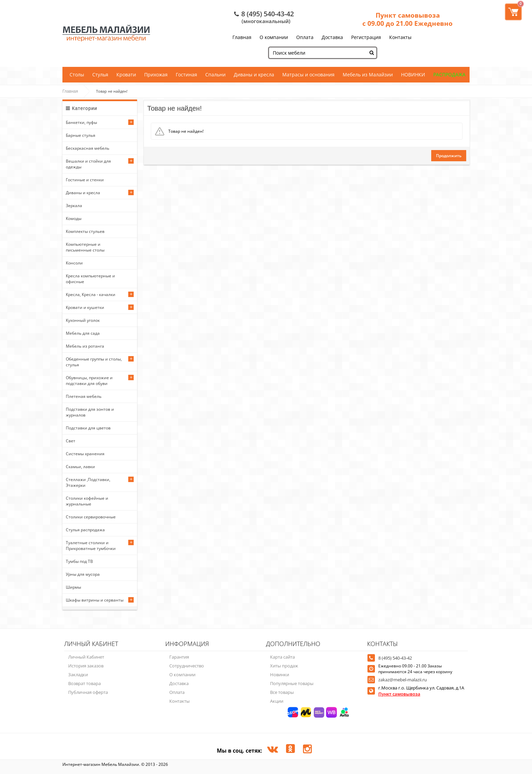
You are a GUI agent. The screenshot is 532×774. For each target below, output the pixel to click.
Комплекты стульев (85, 231)
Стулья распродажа (85, 530)
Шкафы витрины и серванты (95, 600)
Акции (277, 701)
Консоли (74, 263)
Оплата (305, 37)
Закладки (78, 675)
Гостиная (186, 75)
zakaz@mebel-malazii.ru (403, 680)
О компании (274, 37)
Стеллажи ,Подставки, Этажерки (88, 482)
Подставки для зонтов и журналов (90, 412)
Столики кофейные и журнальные (87, 501)
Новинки (280, 675)
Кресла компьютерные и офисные (90, 279)
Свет (71, 441)
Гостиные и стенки (85, 180)
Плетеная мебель (84, 396)
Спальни (215, 75)
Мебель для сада (83, 333)
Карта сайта (282, 657)
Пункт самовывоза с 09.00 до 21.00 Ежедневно (407, 19)
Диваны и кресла (254, 75)
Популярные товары (292, 683)
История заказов (86, 666)
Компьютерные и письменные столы (85, 247)
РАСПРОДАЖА (449, 75)
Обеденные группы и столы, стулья (94, 362)
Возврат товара (84, 683)
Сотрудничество (187, 666)
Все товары (282, 692)
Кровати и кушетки (85, 307)
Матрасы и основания (308, 75)
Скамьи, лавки (80, 467)
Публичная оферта (88, 692)
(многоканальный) (266, 21)
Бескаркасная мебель (88, 148)
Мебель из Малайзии (368, 75)
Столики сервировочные (91, 517)
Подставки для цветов (88, 428)
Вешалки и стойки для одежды (88, 164)
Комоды (74, 218)
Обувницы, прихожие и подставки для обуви (89, 381)
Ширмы (73, 587)
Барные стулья (81, 135)
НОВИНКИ (413, 75)
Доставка (332, 37)
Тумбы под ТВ (79, 561)
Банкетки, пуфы (81, 122)
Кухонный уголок (83, 320)
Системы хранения (85, 454)
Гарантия (179, 657)
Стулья (100, 75)
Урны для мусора (83, 574)
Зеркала (74, 206)
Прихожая (156, 75)
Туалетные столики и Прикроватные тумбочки (91, 546)
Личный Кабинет (86, 657)
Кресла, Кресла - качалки (91, 294)
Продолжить (449, 156)
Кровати (126, 75)
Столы (77, 75)
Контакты (400, 37)
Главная (242, 37)
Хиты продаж (284, 666)
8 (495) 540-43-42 (268, 14)
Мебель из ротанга (85, 346)
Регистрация (366, 37)
